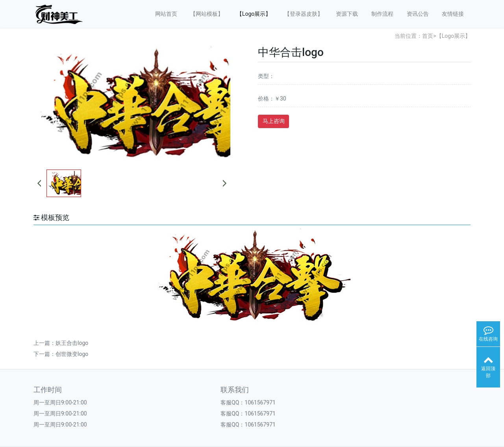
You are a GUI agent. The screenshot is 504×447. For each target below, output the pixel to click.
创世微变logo (72, 354)
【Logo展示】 (254, 14)
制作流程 (382, 14)
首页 (428, 36)
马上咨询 (274, 121)
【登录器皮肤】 (304, 14)
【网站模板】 (207, 14)
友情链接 (453, 14)
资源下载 (347, 14)
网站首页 (166, 14)
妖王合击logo (72, 343)
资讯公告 (418, 14)
